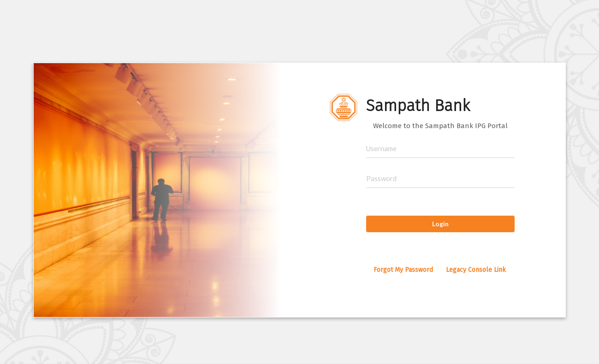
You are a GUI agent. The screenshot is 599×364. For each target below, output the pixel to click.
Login (440, 224)
